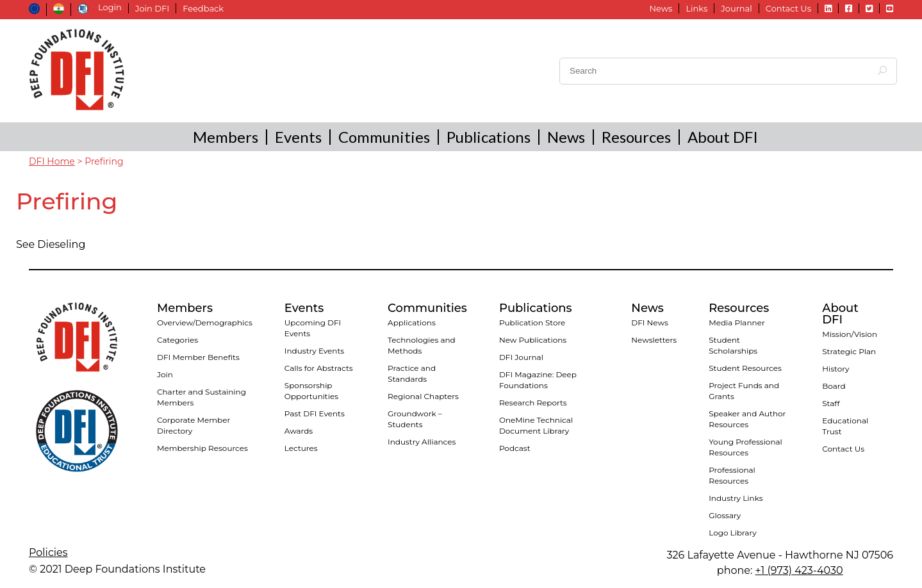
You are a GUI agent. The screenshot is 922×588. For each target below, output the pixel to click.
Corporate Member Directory (193, 425)
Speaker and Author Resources (747, 419)
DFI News (650, 323)
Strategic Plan (849, 351)
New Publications (533, 340)
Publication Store (532, 323)
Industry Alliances (422, 442)
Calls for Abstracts (319, 368)
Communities (384, 137)
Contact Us (788, 8)
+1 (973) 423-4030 (799, 570)
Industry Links (736, 498)
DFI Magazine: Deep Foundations (538, 380)
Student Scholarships (733, 345)
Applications (412, 323)
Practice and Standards (412, 373)
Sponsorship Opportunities (311, 391)
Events (298, 137)
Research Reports (533, 403)
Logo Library (732, 533)
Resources (636, 137)
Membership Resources (202, 448)
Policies (48, 552)
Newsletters (654, 340)
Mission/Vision (850, 334)
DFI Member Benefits (198, 357)
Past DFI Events (315, 413)
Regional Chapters (423, 396)
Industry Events (314, 351)
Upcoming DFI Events (313, 328)
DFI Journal (521, 357)
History (836, 369)
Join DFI (152, 8)
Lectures (301, 448)
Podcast (515, 448)
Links (696, 8)
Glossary (725, 515)
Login (110, 7)
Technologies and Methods (422, 345)
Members (226, 137)
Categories (177, 340)
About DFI (723, 137)
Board (834, 386)
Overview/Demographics (205, 323)
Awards (299, 431)
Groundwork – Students (415, 419)
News (661, 8)
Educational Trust (845, 426)
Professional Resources (732, 475)
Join (165, 374)
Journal (736, 8)
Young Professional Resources (745, 447)
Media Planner (737, 323)
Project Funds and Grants (744, 391)
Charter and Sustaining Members (202, 397)
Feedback (203, 8)
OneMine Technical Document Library (536, 425)
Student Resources (745, 368)
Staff (831, 403)
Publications (489, 137)
